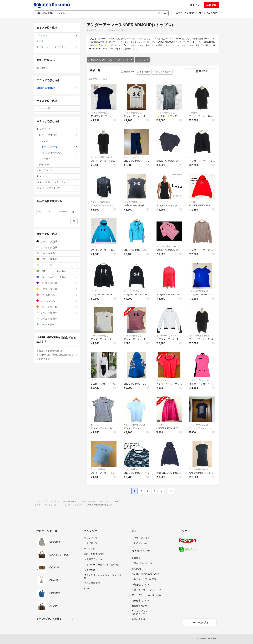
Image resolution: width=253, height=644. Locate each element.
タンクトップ (162, 202)
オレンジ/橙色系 (57, 307)
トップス (142, 60)
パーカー (193, 113)
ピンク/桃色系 (57, 295)
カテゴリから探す (185, 13)
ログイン (195, 5)
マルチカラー (57, 325)
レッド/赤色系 (57, 301)
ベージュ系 (57, 265)
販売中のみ (128, 72)
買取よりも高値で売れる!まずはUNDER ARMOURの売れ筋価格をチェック (57, 355)
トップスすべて (60, 147)
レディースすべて (58, 135)
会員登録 (211, 5)
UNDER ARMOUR (57, 88)
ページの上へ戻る (200, 623)
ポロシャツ (161, 380)
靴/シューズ (58, 165)
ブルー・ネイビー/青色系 (57, 277)
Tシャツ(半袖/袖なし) (100, 113)
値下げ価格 (57, 68)
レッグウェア (58, 170)
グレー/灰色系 (57, 253)
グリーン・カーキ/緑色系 (57, 271)
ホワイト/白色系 (57, 247)
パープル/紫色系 (57, 283)
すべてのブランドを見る (49, 619)
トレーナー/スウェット (134, 157)
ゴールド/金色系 (57, 319)
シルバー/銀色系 (57, 313)
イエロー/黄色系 (57, 289)
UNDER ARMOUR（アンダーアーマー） (110, 60)
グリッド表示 (162, 72)
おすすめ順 (144, 72)
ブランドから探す (208, 13)
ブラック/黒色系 (57, 241)
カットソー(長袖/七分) (100, 202)
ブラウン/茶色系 (57, 259)
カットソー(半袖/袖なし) (101, 157)
